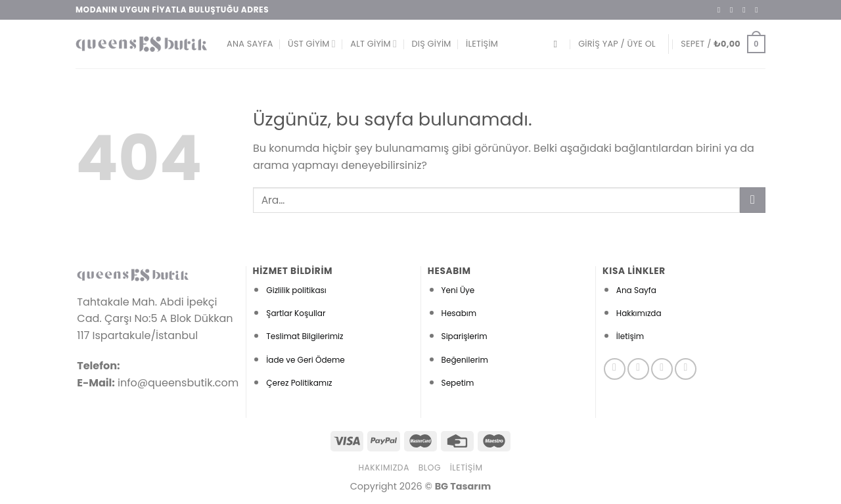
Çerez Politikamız (299, 383)
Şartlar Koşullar (296, 313)
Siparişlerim (465, 336)
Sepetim (458, 383)
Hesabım (459, 313)
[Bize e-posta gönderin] (759, 10)
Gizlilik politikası (296, 290)
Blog (430, 468)
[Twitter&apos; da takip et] (746, 10)
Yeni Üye (458, 290)
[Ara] (558, 44)
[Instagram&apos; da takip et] (734, 10)
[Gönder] (753, 200)
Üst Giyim (312, 44)
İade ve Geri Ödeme (305, 360)
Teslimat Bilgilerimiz (305, 336)
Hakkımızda (639, 313)
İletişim (482, 44)
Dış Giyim (431, 44)
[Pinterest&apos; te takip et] (686, 369)
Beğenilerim (465, 360)
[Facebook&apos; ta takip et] (721, 10)
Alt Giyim (374, 44)
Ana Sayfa (250, 44)
